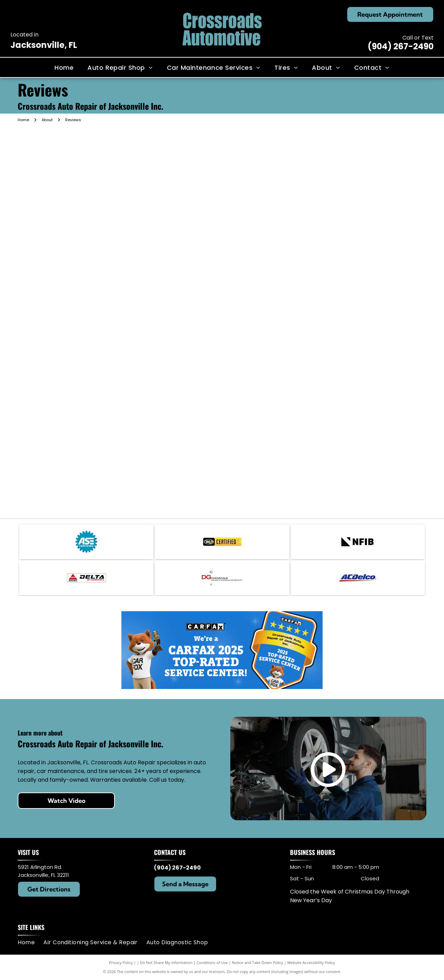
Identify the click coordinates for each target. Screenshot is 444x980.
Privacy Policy (121, 962)
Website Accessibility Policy (311, 962)
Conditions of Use (212, 962)
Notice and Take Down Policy (258, 962)
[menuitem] (64, 67)
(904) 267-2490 (401, 46)
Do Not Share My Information (166, 962)
